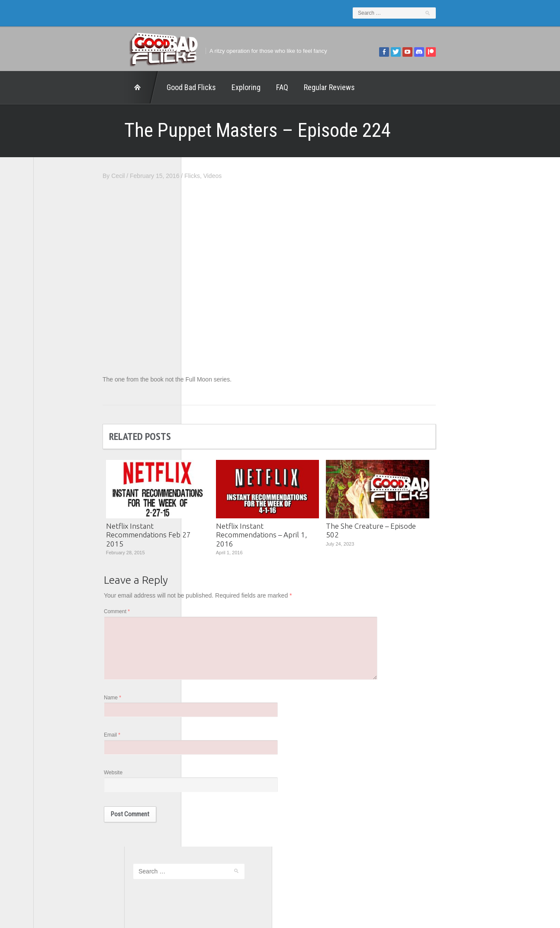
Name (203, 704)
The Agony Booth (66, 399)
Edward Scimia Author (72, 327)
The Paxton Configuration (77, 435)
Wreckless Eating (66, 459)
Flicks (283, 176)
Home (51, 87)
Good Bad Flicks (100, 87)
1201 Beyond (60, 316)
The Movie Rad (63, 423)
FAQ (191, 87)
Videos (304, 176)
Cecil (209, 176)
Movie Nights (60, 375)
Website (204, 781)
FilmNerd (55, 340)
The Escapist (60, 411)
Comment (208, 614)
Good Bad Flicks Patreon (76, 363)
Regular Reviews (238, 87)
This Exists (57, 447)
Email (203, 743)
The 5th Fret (59, 387)
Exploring (155, 87)
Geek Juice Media (67, 352)
